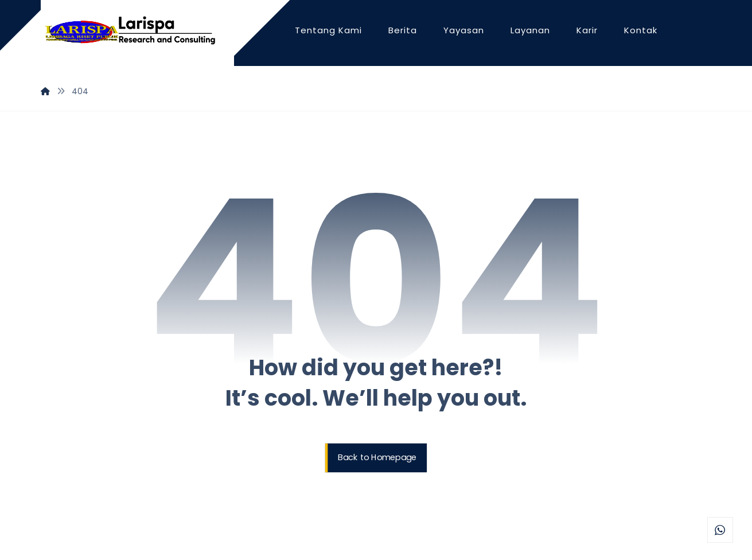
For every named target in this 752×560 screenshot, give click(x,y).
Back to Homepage (377, 458)
